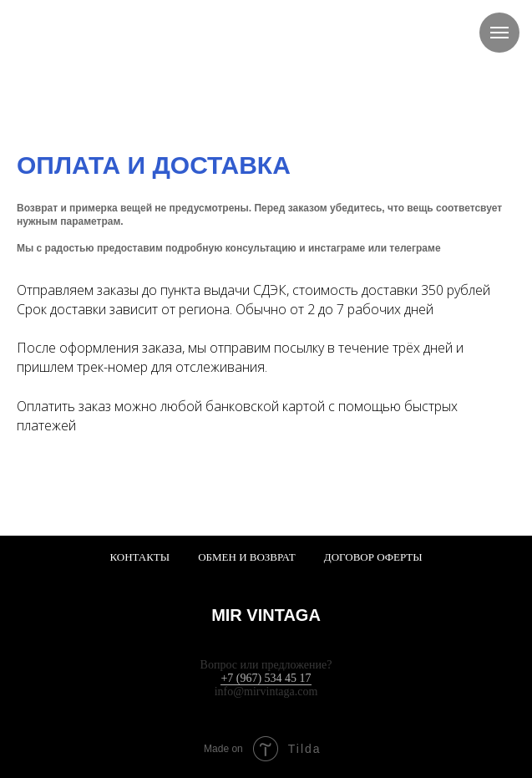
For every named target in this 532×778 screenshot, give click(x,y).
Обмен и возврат (247, 557)
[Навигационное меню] (499, 33)
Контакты (139, 557)
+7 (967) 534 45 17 (266, 678)
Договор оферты (373, 557)
